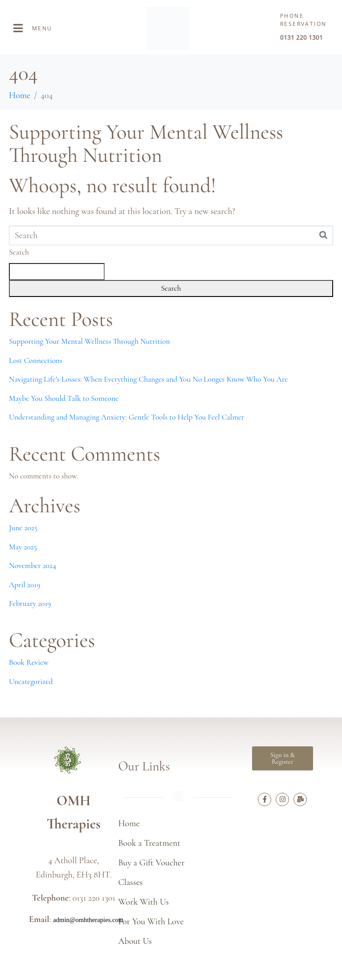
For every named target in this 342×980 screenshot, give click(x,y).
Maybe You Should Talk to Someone (64, 398)
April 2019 (24, 585)
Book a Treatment (149, 843)
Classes (130, 882)
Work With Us (143, 902)
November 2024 (33, 566)
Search (19, 252)
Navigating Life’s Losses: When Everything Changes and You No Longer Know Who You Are (148, 379)
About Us (135, 941)
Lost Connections (36, 360)
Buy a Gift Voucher (151, 863)
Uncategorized (31, 681)
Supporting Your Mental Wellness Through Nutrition (146, 144)
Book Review (29, 662)
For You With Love (151, 922)
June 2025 (23, 528)
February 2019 (30, 603)
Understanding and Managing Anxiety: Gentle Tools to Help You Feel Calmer (126, 417)
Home (129, 824)
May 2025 (23, 547)
